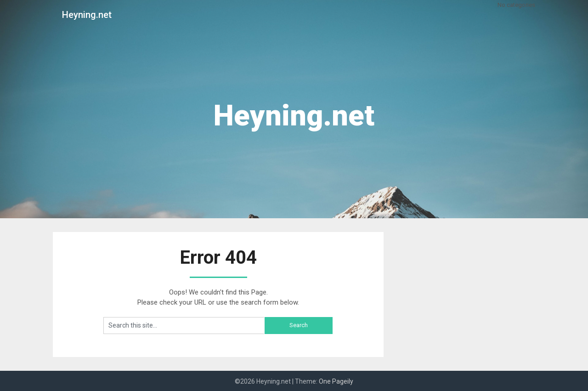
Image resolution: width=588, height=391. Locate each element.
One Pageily (336, 381)
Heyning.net (87, 15)
